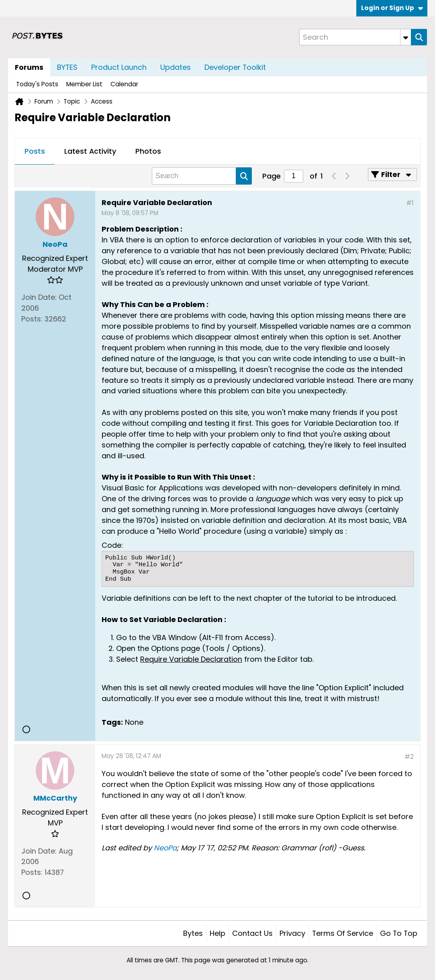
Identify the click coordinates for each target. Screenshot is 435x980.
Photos (148, 151)
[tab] (35, 152)
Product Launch (119, 67)
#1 (410, 203)
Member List (84, 84)
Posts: (32, 319)
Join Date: (39, 297)
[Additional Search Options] (406, 37)
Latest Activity (90, 151)
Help (217, 933)
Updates (176, 67)
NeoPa (165, 848)
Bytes (193, 933)
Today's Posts (37, 84)
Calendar (124, 84)
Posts (35, 151)
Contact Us (252, 933)
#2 (409, 757)
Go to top (399, 933)
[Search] (355, 37)
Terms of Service (343, 933)
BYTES (67, 67)
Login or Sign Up (392, 8)
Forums (29, 67)
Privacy (292, 933)
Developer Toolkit (235, 67)
